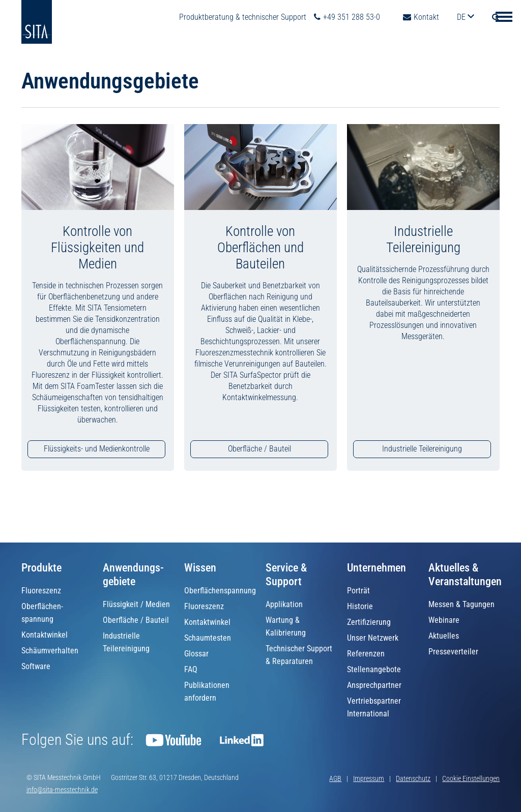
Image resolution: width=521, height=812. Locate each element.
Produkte (41, 568)
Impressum (369, 778)
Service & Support (286, 575)
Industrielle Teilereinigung (422, 449)
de (462, 17)
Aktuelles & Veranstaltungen (465, 575)
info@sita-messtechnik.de (62, 790)
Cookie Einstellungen (471, 778)
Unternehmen (377, 568)
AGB (335, 778)
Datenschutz (413, 778)
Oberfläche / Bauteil (259, 449)
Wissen (200, 568)
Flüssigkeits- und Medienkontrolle (97, 449)
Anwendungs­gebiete (133, 575)
